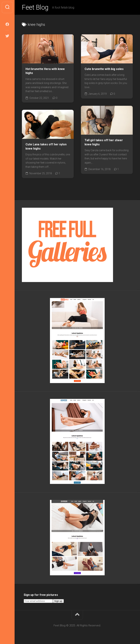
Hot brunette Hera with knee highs (45, 71)
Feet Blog (35, 7)
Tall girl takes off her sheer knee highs (104, 142)
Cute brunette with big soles (104, 69)
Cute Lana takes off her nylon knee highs (46, 146)
